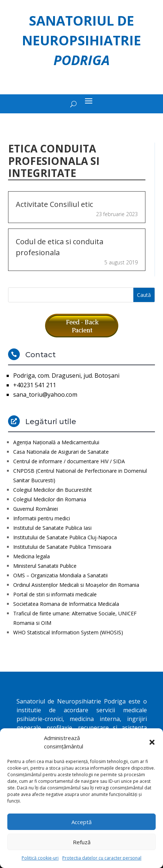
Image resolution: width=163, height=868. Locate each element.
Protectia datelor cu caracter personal (102, 858)
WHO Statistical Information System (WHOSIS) (68, 632)
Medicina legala (32, 556)
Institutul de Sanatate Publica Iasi (52, 528)
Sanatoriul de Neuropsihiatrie (81, 40)
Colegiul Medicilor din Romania (50, 499)
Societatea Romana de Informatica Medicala (66, 604)
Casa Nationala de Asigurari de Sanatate (61, 452)
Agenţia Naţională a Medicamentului (56, 442)
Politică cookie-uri (40, 858)
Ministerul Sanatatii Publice (45, 566)
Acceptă (81, 822)
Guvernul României (36, 509)
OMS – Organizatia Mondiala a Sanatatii (60, 575)
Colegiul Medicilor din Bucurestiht (53, 490)
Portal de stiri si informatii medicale (55, 594)
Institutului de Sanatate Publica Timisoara (62, 547)
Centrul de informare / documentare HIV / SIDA (69, 461)
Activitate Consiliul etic (54, 204)
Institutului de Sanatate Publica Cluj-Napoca (65, 537)
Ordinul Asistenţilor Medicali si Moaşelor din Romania (76, 585)
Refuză (82, 842)
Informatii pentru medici (42, 518)
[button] (152, 742)
